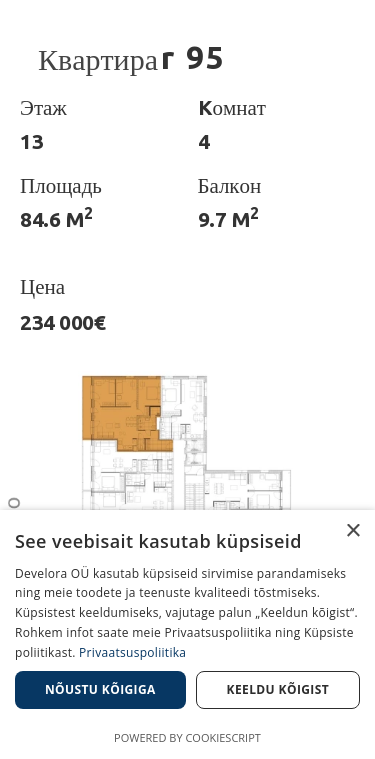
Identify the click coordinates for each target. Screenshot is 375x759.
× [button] (352, 531)
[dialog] (187, 634)
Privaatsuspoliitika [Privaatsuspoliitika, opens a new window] (132, 652)
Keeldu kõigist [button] (278, 689)
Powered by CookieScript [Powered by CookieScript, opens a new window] (187, 737)
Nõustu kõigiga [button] (100, 689)
